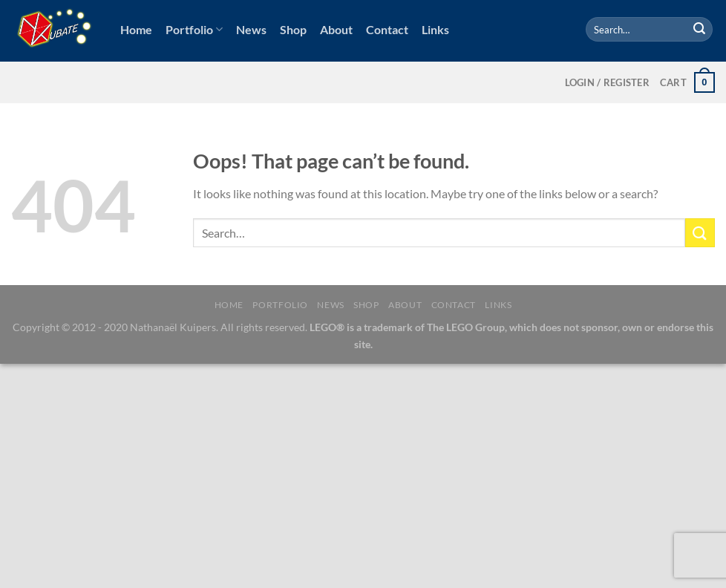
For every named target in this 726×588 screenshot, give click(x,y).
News (251, 29)
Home (136, 29)
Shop (293, 29)
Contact (387, 29)
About (336, 29)
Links (435, 29)
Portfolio (194, 30)
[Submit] (699, 30)
